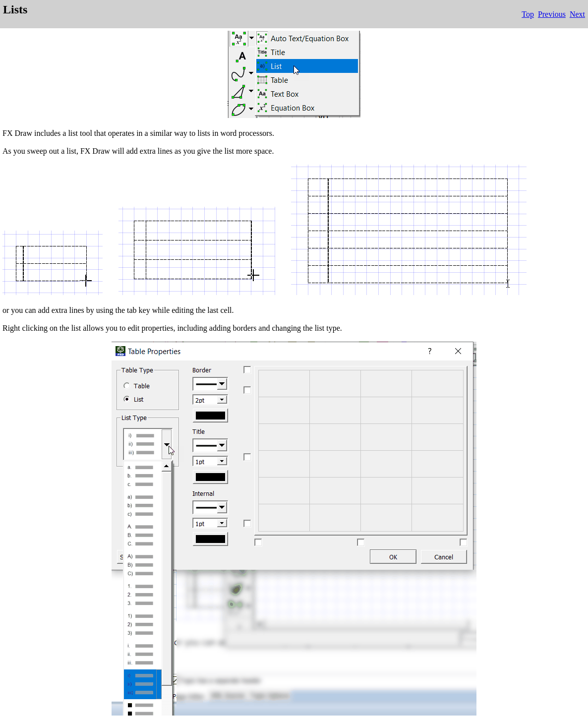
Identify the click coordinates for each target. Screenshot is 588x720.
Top (528, 14)
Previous (552, 14)
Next (577, 14)
